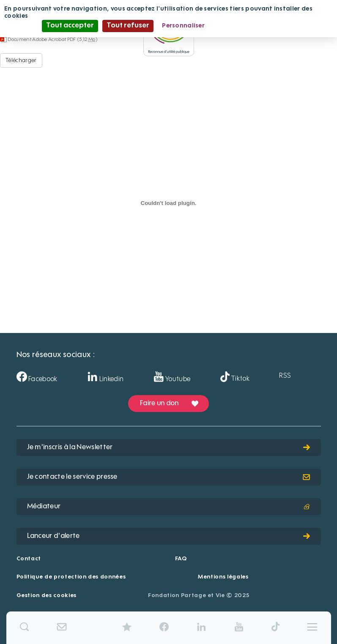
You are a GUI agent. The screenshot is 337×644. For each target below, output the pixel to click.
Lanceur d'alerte (169, 536)
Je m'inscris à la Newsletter (169, 448)
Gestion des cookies (47, 596)
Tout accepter (70, 26)
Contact (29, 559)
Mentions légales (223, 577)
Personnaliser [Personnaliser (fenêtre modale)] (183, 26)
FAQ (181, 559)
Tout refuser (128, 26)
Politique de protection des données (71, 577)
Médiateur (169, 507)
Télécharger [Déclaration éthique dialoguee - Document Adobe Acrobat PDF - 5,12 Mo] (21, 60)
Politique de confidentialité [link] (254, 26)
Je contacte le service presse (169, 477)
